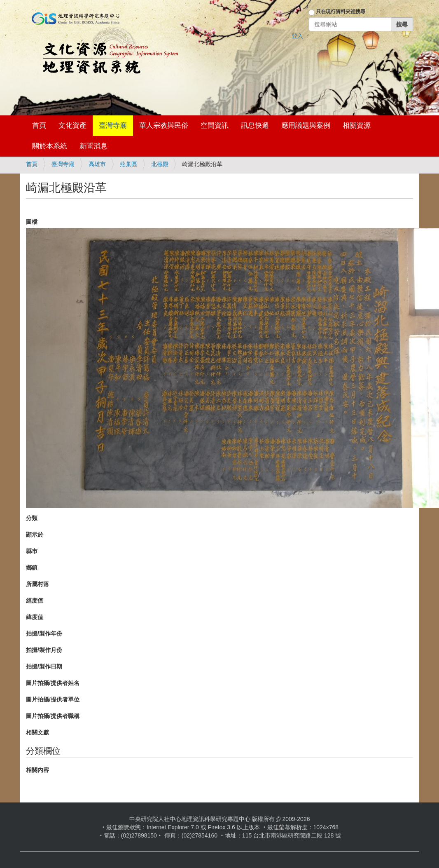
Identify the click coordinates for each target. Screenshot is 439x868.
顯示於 (35, 535)
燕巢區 (128, 164)
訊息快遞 (255, 126)
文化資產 (72, 126)
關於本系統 (50, 146)
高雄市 (97, 164)
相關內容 (37, 770)
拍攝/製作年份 (44, 633)
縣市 (32, 551)
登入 (297, 36)
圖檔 (32, 222)
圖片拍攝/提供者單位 (53, 699)
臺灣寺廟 (113, 126)
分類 (32, 518)
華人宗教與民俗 (164, 126)
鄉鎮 (32, 568)
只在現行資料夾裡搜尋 (341, 12)
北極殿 (160, 164)
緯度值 (35, 617)
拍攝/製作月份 (44, 650)
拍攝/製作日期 (44, 666)
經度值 (35, 601)
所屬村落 (37, 584)
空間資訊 (215, 126)
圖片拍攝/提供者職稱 (53, 716)
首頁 (39, 126)
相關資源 (357, 126)
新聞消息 (93, 146)
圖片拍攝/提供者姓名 (53, 683)
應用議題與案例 (306, 126)
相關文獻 (37, 732)
